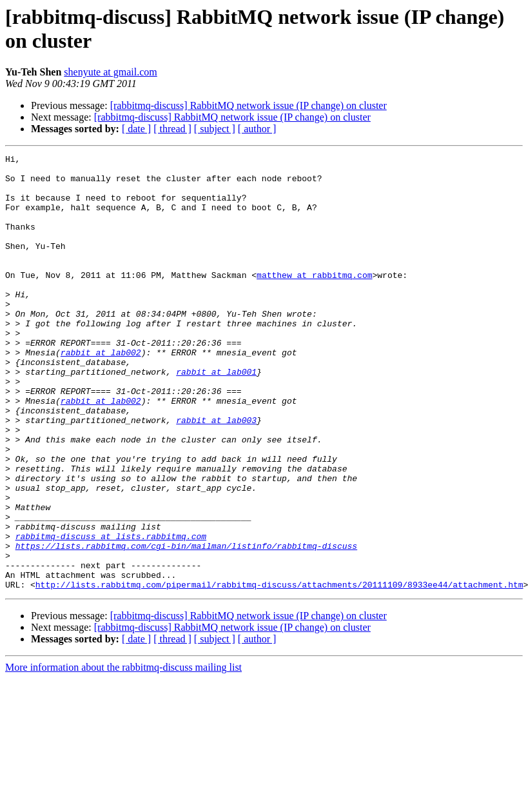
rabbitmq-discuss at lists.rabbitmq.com (111, 613)
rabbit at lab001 (216, 416)
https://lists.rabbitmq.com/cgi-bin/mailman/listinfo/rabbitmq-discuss (186, 625)
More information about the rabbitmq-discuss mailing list (123, 754)
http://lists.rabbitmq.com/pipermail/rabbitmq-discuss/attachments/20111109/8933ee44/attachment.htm (279, 671)
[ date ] (136, 129)
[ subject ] (215, 129)
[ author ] (257, 129)
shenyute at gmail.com (110, 72)
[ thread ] (172, 129)
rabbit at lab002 (101, 393)
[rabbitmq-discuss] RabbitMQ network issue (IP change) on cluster (249, 105)
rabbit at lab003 (216, 474)
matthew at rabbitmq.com (314, 300)
